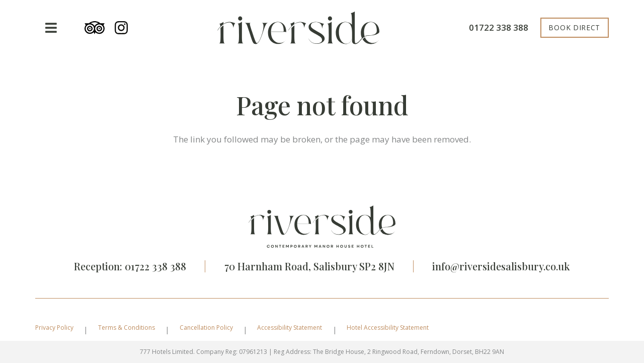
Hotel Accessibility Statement (388, 328)
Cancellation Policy (206, 328)
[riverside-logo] (298, 28)
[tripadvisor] (95, 28)
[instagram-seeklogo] (121, 28)
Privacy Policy (54, 328)
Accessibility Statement (290, 328)
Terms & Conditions (127, 328)
